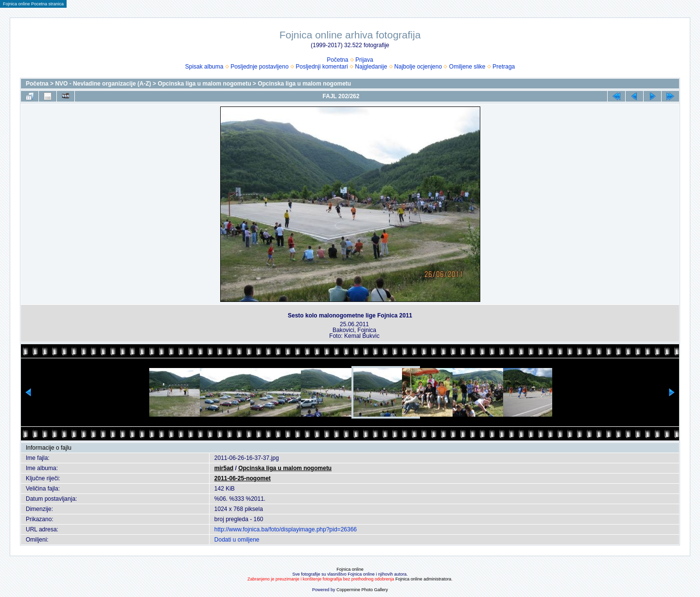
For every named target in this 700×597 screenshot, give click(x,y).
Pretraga (504, 67)
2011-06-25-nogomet (243, 478)
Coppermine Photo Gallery (362, 590)
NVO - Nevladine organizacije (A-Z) (103, 84)
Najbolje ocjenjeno (418, 67)
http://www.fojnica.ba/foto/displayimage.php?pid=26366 (286, 529)
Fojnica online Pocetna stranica (33, 4)
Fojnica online (350, 569)
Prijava (364, 60)
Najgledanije (371, 67)
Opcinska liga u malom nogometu (204, 84)
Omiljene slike (467, 67)
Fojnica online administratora (423, 579)
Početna (337, 60)
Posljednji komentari (322, 67)
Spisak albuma (204, 67)
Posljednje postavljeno (259, 67)
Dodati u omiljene (237, 540)
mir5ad (224, 468)
